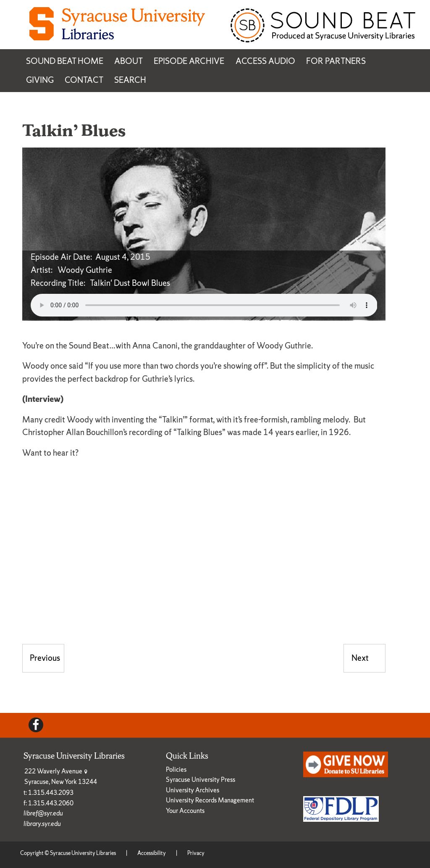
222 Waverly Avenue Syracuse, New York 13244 (61, 776)
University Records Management (210, 800)
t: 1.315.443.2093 (49, 793)
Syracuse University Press (201, 780)
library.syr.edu (42, 824)
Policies (176, 769)
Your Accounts (185, 811)
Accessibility (152, 853)
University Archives (193, 790)
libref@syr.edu (43, 813)
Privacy (196, 853)
